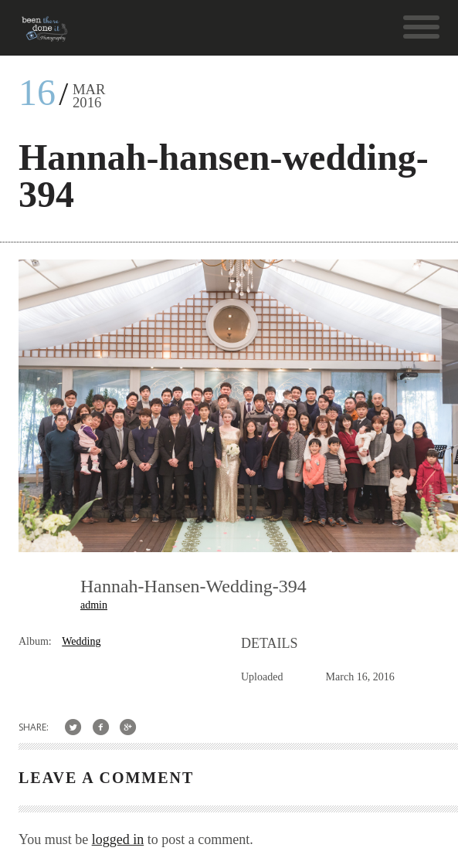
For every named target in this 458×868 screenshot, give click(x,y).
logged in (118, 839)
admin (94, 605)
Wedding (81, 641)
